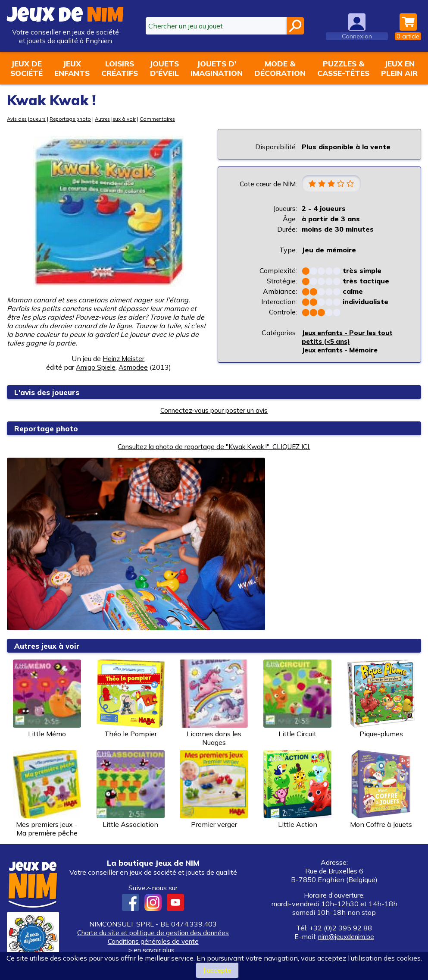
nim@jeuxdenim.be (346, 936)
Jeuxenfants (72, 68)
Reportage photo (75, 119)
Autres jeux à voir (123, 119)
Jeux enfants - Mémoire (343, 350)
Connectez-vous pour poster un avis (214, 410)
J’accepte (217, 970)
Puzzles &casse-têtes (343, 68)
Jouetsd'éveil (164, 68)
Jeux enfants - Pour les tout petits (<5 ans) (351, 337)
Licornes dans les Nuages (214, 703)
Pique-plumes (381, 699)
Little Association (131, 789)
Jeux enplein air (399, 68)
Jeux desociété (27, 68)
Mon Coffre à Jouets (381, 789)
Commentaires (167, 119)
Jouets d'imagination (217, 68)
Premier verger (214, 789)
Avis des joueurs (28, 119)
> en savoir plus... (153, 950)
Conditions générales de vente (153, 941)
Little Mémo (47, 699)
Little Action (297, 789)
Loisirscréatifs (120, 68)
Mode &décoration (280, 68)
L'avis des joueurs (48, 392)
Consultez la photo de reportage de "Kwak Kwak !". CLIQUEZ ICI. (214, 446)
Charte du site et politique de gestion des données (153, 933)
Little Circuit (297, 699)
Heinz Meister (124, 358)
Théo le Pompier (131, 699)
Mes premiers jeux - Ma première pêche (47, 794)
